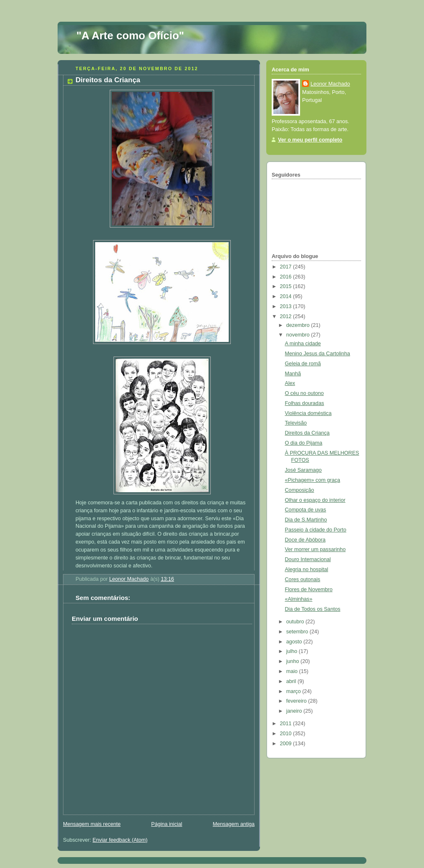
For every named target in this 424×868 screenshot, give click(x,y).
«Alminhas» (299, 599)
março (294, 691)
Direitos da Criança (307, 433)
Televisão (296, 423)
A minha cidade (303, 344)
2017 (287, 267)
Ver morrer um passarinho (315, 549)
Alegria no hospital (307, 569)
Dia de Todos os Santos (313, 609)
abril (292, 681)
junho (293, 661)
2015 (287, 286)
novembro (299, 335)
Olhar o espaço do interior (315, 500)
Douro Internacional (308, 559)
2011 (287, 724)
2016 (287, 277)
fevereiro (297, 701)
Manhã (293, 374)
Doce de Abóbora (305, 540)
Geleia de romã (303, 364)
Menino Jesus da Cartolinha (318, 354)
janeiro (295, 711)
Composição (300, 490)
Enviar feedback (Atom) (120, 840)
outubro (296, 622)
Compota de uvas (306, 510)
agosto (295, 642)
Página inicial (167, 824)
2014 (287, 296)
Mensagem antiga (234, 824)
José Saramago (303, 470)
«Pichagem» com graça (313, 480)
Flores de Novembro (309, 590)
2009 (287, 744)
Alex (290, 383)
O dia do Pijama (304, 443)
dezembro (299, 325)
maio (293, 671)
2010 (287, 734)
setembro (298, 632)
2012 (287, 316)
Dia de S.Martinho (306, 520)
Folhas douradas (305, 403)
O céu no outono (304, 393)
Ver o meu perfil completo (310, 140)
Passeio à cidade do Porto (316, 530)
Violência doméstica (308, 413)
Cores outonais (303, 580)
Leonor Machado (330, 84)
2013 (287, 306)
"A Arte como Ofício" (130, 35)
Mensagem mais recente (92, 824)
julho (293, 651)
